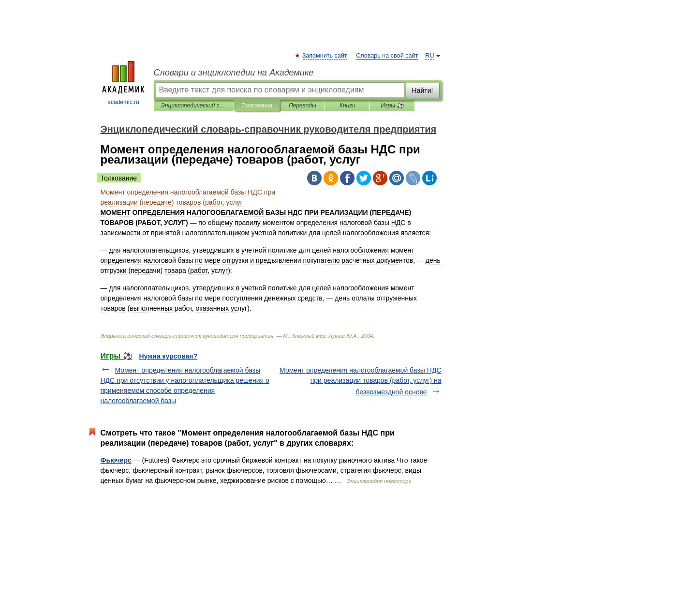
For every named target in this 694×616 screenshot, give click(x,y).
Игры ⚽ (392, 105)
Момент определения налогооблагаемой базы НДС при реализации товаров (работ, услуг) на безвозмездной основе (360, 381)
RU (429, 56)
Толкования (257, 105)
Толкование (119, 178)
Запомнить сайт (325, 56)
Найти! (423, 90)
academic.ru (123, 83)
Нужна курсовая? (168, 356)
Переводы (303, 105)
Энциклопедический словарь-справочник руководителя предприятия (194, 105)
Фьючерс (116, 460)
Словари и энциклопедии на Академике (234, 73)
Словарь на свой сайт (387, 56)
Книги (347, 105)
